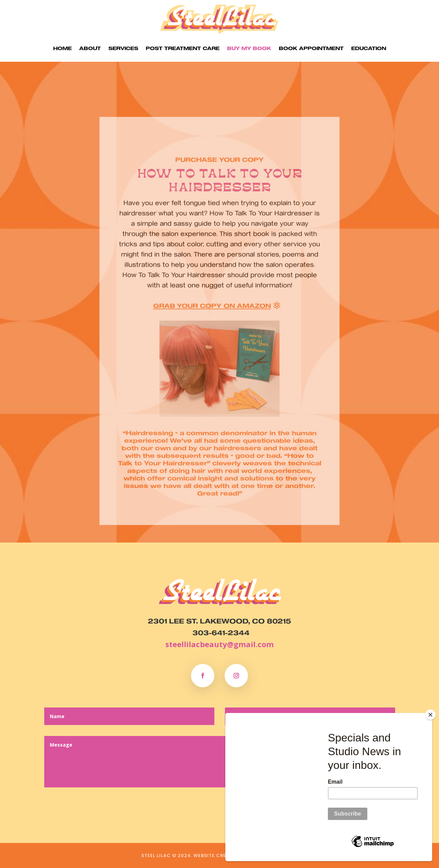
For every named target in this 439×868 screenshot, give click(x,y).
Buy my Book (249, 48)
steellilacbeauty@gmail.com (219, 644)
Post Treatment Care (183, 48)
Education (369, 48)
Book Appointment (311, 48)
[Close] (430, 715)
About (90, 48)
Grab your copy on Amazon (212, 318)
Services (123, 48)
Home (62, 48)
